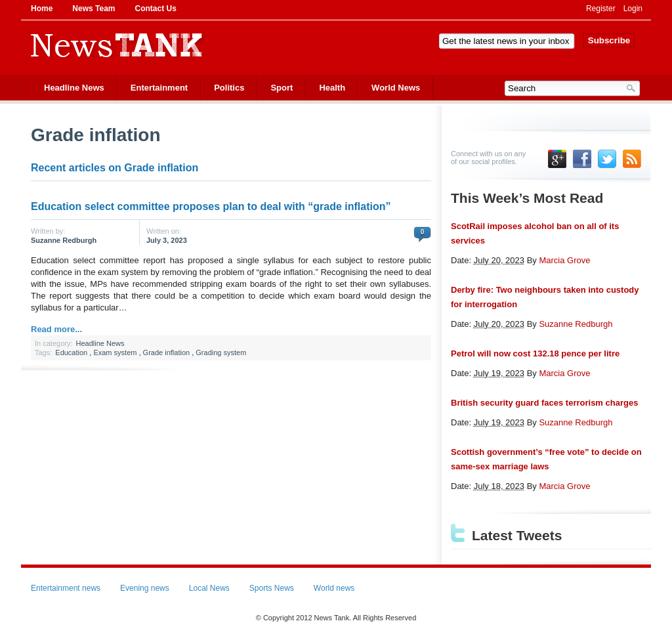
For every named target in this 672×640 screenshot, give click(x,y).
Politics (229, 88)
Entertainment (159, 88)
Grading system (221, 352)
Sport (282, 88)
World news (334, 588)
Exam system (115, 352)
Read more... (56, 329)
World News (396, 88)
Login (633, 9)
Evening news (145, 588)
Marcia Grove (564, 260)
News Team (94, 9)
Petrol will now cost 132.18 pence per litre (535, 353)
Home (42, 9)
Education (71, 352)
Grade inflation (167, 352)
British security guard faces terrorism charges (544, 403)
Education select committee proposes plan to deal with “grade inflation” (211, 206)
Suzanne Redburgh (64, 240)
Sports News (272, 588)
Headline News (74, 88)
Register (601, 9)
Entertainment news (66, 588)
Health (332, 88)
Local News (209, 588)
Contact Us (155, 9)
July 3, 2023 (167, 240)
